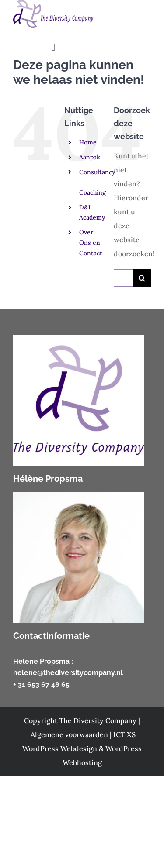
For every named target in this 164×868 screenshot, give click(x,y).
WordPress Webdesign (61, 748)
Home (88, 142)
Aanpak (90, 157)
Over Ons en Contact (91, 243)
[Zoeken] (142, 278)
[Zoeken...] (124, 278)
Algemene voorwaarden (70, 734)
